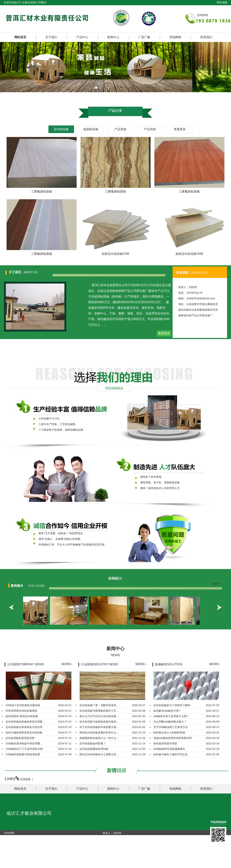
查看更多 (164, 333)
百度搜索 (25, 779)
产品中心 (82, 37)
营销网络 (175, 37)
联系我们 (206, 37)
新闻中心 (113, 37)
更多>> (217, 584)
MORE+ (67, 664)
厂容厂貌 (144, 37)
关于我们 (51, 37)
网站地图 (222, 2)
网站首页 (20, 37)
